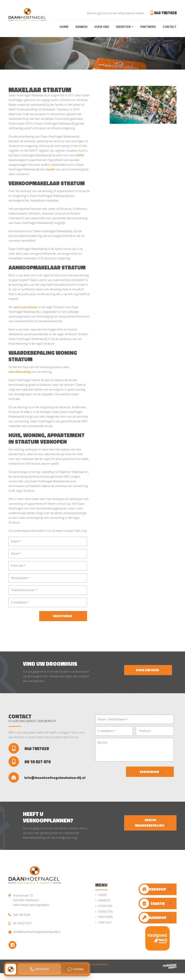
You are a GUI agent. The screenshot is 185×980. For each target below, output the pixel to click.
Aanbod (81, 27)
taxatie (50, 170)
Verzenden (149, 772)
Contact (170, 27)
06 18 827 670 (30, 765)
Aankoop (153, 923)
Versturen (63, 616)
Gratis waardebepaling (150, 829)
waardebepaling (19, 372)
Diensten (123, 27)
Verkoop (153, 895)
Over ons (102, 27)
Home (64, 27)
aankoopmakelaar (26, 307)
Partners (148, 27)
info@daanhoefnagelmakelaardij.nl (49, 782)
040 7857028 (163, 13)
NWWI (80, 156)
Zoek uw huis (147, 670)
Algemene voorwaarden (93, 971)
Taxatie (152, 909)
